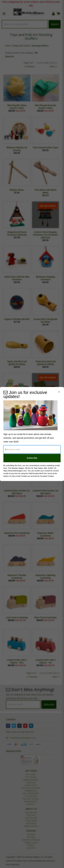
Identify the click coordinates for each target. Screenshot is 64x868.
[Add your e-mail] (32, 450)
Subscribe (32, 458)
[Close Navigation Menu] (59, 392)
